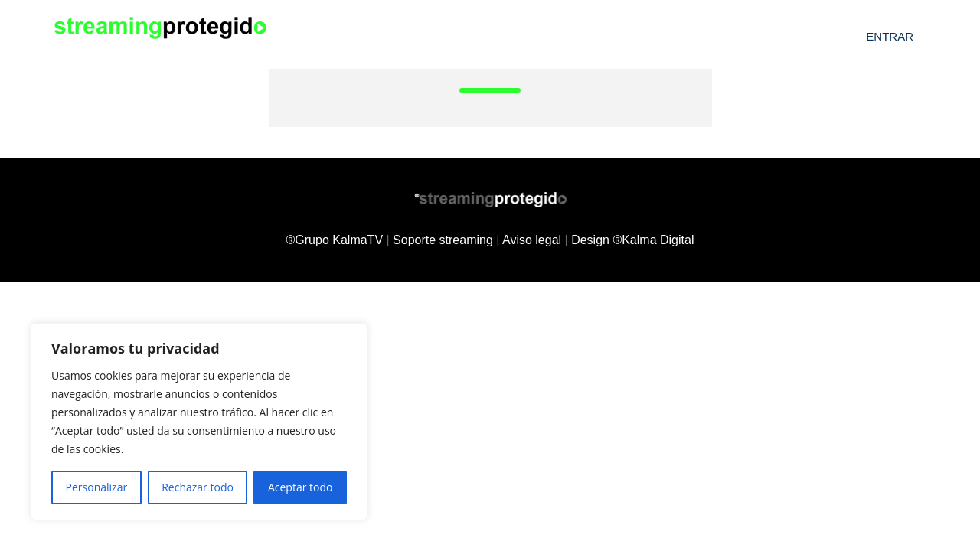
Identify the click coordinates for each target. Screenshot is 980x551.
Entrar (890, 36)
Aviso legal (532, 240)
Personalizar (97, 487)
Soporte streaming (443, 240)
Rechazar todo (198, 487)
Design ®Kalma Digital (632, 240)
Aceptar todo (301, 487)
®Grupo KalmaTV (335, 240)
